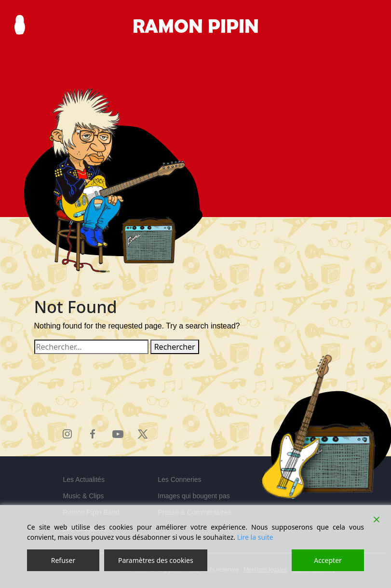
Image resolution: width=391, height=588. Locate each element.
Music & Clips (84, 496)
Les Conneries (179, 479)
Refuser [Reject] (63, 560)
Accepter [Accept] (328, 560)
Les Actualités (84, 479)
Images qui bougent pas (194, 496)
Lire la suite (255, 537)
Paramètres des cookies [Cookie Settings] (156, 560)
